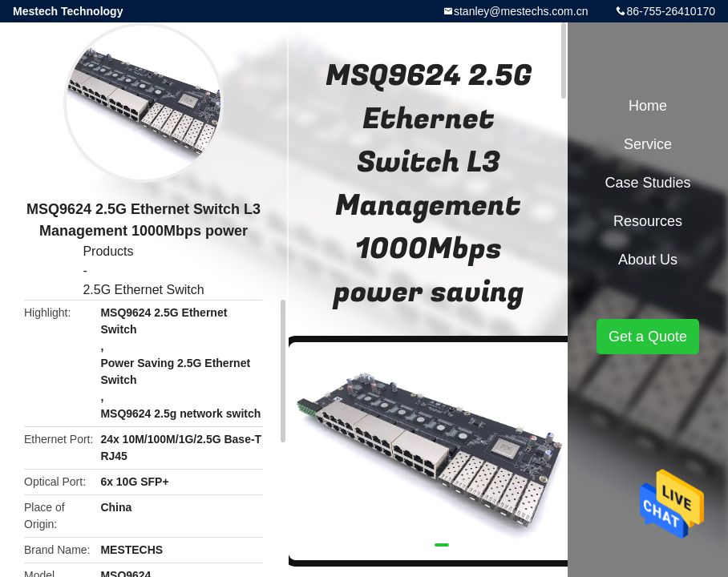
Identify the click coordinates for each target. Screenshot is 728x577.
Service (648, 144)
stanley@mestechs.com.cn (521, 11)
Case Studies (647, 183)
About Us (648, 260)
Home (648, 106)
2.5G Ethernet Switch (143, 290)
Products (108, 251)
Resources (648, 221)
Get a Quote (648, 337)
